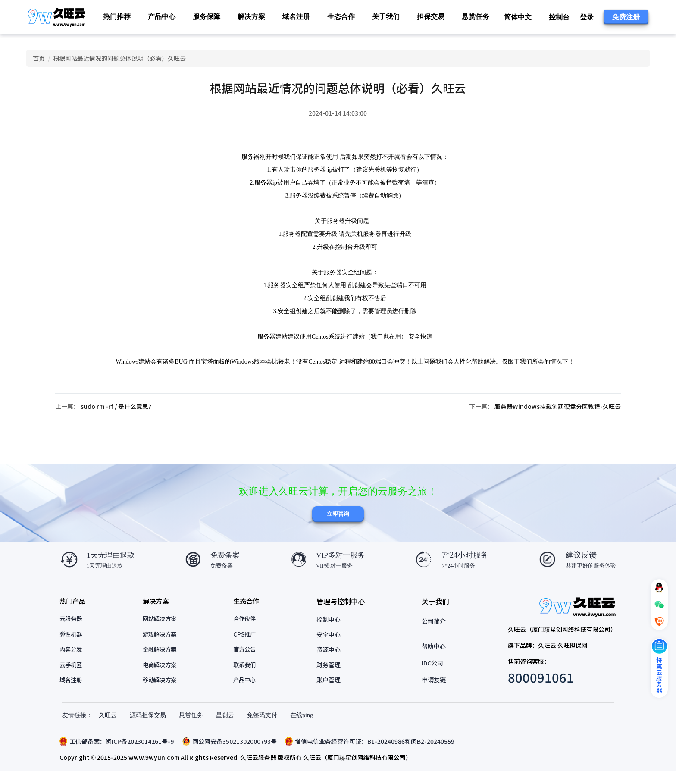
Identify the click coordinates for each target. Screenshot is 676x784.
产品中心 (247, 691)
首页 (40, 60)
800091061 (538, 689)
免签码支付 (262, 728)
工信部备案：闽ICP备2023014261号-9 (119, 754)
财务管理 (330, 676)
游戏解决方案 (163, 646)
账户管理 (330, 691)
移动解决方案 (163, 691)
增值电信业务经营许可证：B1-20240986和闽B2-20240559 (373, 754)
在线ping (302, 728)
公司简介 (433, 633)
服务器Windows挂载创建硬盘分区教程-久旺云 (556, 414)
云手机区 (74, 676)
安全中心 (330, 646)
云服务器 (74, 631)
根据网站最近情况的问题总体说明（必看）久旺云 (121, 60)
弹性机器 (74, 646)
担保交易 (431, 17)
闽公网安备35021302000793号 (232, 754)
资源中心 (330, 661)
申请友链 (433, 691)
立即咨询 (338, 525)
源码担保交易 (148, 728)
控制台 (559, 17)
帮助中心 (433, 658)
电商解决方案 (163, 676)
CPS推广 (247, 646)
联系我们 (247, 676)
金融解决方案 (163, 661)
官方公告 (247, 661)
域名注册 (296, 17)
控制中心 (330, 631)
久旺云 (108, 728)
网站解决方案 (163, 631)
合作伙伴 (247, 631)
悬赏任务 (476, 17)
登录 (587, 17)
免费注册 (626, 17)
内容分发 (74, 661)
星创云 (225, 728)
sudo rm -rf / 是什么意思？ (120, 414)
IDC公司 (432, 674)
